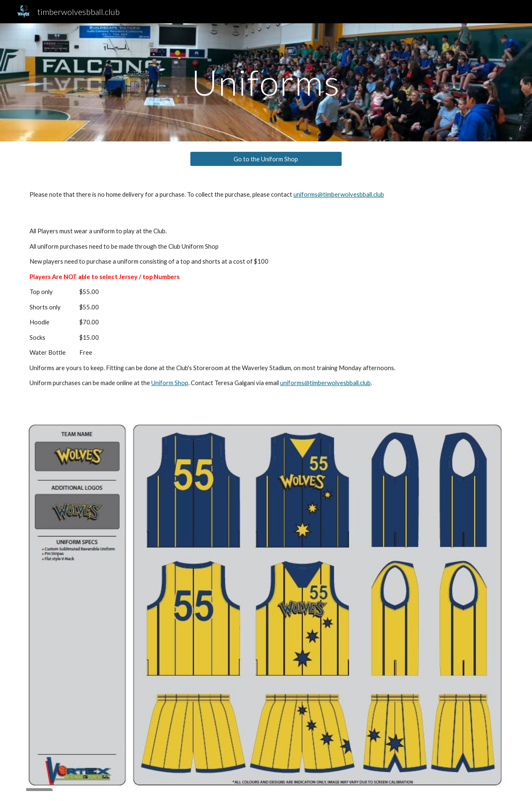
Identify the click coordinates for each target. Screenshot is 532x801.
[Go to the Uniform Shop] (266, 159)
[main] (266, 82)
